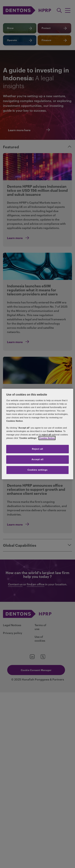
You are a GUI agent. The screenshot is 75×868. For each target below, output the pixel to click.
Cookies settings (37, 470)
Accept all (37, 459)
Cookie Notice (47, 438)
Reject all (38, 449)
